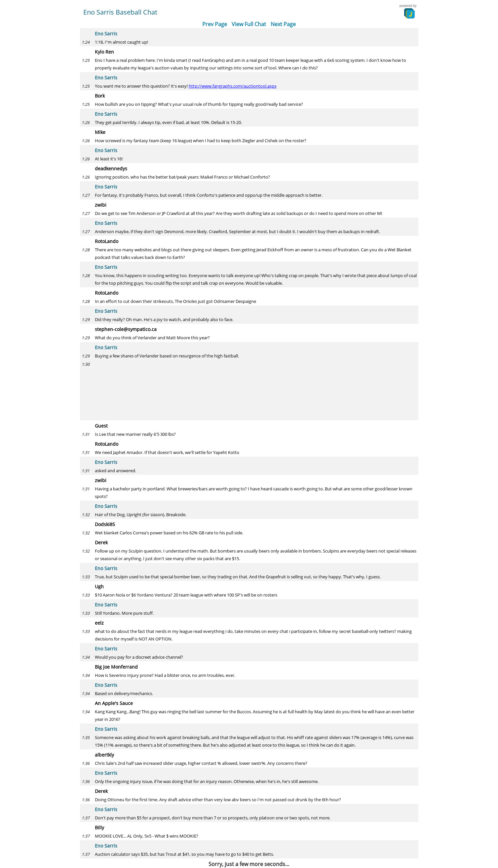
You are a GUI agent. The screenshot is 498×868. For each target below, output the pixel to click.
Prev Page (215, 24)
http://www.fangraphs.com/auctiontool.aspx (233, 86)
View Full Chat (249, 24)
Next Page (283, 24)
